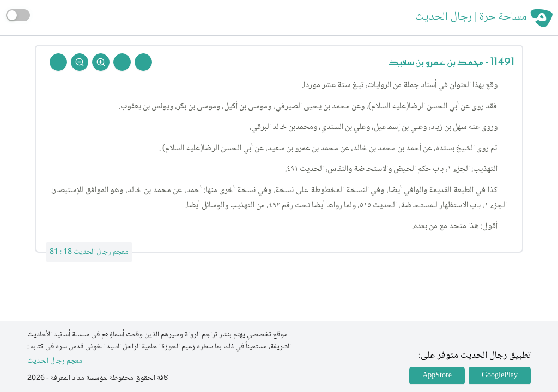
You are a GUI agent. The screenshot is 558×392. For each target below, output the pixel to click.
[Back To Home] (58, 62)
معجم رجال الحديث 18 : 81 (89, 252)
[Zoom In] (101, 62)
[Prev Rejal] (143, 62)
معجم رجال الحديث (55, 361)
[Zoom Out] (80, 62)
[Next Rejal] (122, 62)
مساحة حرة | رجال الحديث (471, 17)
